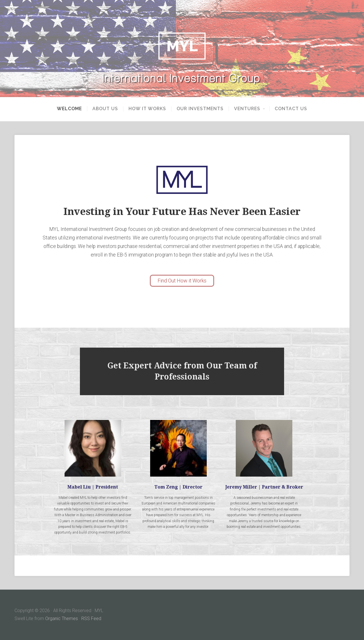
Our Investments (200, 109)
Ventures (247, 109)
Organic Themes (62, 619)
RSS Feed (91, 619)
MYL (182, 46)
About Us (105, 109)
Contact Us (291, 109)
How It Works (147, 109)
